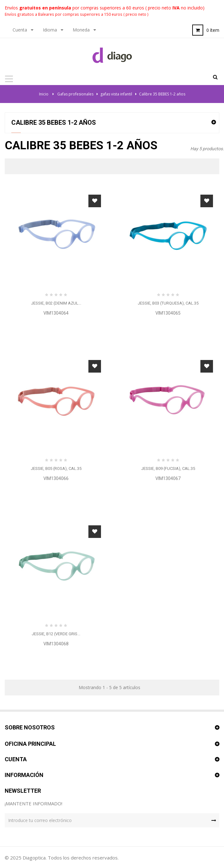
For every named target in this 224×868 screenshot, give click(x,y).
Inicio (44, 94)
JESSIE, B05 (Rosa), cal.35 (56, 468)
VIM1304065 (168, 313)
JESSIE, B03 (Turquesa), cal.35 (168, 303)
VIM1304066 (56, 478)
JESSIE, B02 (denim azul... (56, 303)
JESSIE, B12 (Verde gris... (56, 634)
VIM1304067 (168, 478)
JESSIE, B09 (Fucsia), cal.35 (168, 468)
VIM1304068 (56, 644)
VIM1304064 (56, 313)
